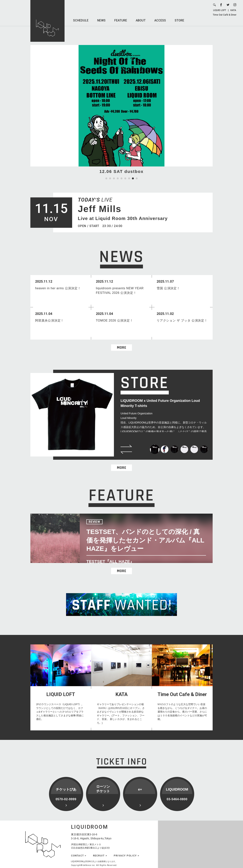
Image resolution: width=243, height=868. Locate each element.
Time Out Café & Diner (225, 15)
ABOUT (141, 20)
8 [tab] (133, 178)
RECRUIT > (100, 856)
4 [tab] (118, 178)
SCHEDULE (81, 20)
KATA (233, 10)
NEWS (101, 20)
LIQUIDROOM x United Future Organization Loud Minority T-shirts (160, 403)
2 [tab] (110, 178)
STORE (179, 20)
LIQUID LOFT (220, 10)
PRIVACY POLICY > (126, 856)
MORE (122, 348)
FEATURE (121, 20)
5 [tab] (121, 178)
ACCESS (160, 20)
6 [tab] (125, 178)
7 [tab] (129, 178)
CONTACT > (79, 856)
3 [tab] (114, 178)
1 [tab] (106, 178)
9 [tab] (137, 178)
